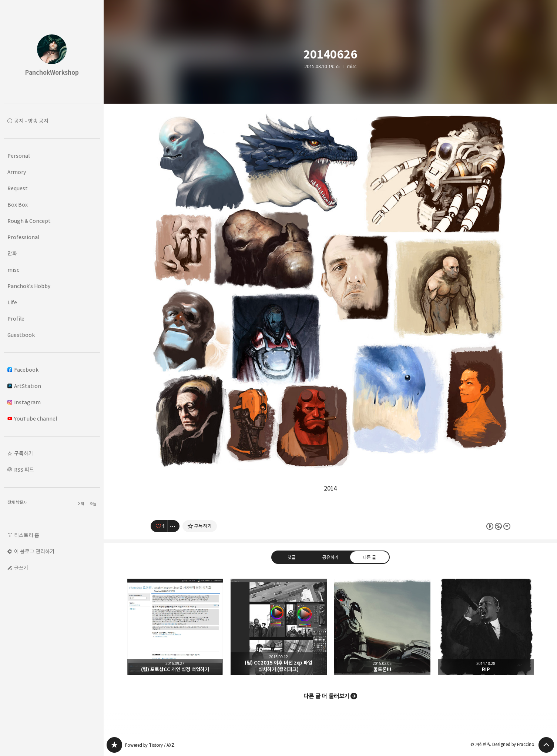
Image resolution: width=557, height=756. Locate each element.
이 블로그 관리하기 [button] (34, 551)
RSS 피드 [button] (24, 470)
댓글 (291, 557)
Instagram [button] (24, 402)
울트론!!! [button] (382, 627)
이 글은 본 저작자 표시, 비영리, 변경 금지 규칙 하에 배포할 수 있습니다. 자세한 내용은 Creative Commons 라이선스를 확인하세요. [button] (498, 526)
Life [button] (12, 302)
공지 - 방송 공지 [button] (31, 121)
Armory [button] (17, 172)
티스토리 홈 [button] (27, 535)
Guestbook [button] (21, 335)
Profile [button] (16, 319)
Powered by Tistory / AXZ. (150, 745)
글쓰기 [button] (21, 568)
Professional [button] (23, 237)
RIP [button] (486, 627)
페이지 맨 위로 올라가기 (546, 745)
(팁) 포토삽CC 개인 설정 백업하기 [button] (175, 627)
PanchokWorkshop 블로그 (114, 745)
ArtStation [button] (24, 386)
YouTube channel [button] (32, 419)
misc (352, 67)
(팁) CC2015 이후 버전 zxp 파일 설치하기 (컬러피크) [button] (279, 627)
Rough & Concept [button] (29, 221)
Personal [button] (19, 156)
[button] (52, 454)
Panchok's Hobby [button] (29, 286)
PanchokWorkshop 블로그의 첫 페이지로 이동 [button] (52, 52)
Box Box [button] (18, 205)
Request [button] (18, 188)
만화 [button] (12, 253)
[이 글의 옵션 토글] (174, 526)
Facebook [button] (23, 370)
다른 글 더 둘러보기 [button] (326, 696)
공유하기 (330, 557)
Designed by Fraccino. (514, 744)
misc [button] (13, 270)
